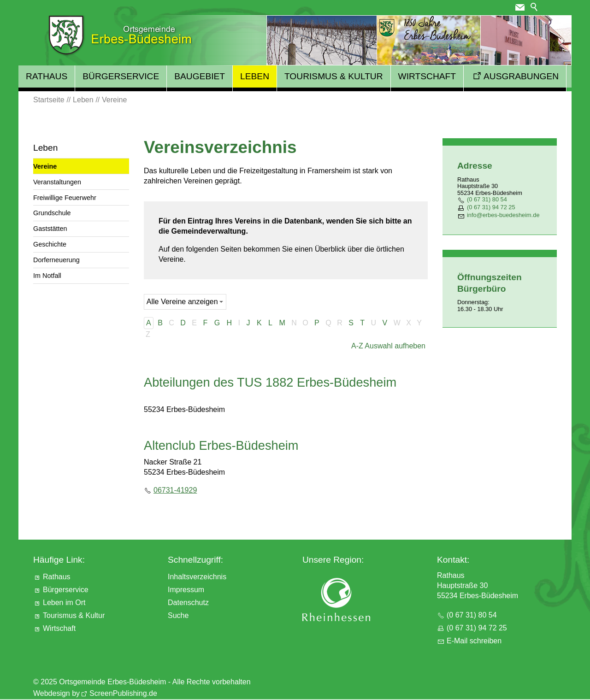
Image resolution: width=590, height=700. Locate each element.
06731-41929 (175, 490)
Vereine (45, 166)
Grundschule (52, 213)
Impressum (186, 590)
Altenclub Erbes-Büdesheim (221, 445)
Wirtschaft (427, 76)
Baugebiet (200, 76)
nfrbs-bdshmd (503, 215)
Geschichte (50, 244)
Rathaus (47, 76)
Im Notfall (47, 276)
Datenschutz (188, 603)
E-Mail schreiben (474, 641)
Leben (255, 76)
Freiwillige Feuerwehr (65, 198)
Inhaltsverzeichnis (197, 577)
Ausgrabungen (521, 76)
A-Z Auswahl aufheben (388, 346)
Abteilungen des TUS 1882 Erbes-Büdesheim (270, 382)
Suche (178, 615)
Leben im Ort (64, 603)
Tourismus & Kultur (334, 76)
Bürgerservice (121, 76)
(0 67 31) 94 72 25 (491, 207)
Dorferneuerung (56, 260)
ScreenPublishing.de (123, 693)
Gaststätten (50, 229)
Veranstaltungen (57, 182)
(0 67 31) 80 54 (487, 199)
